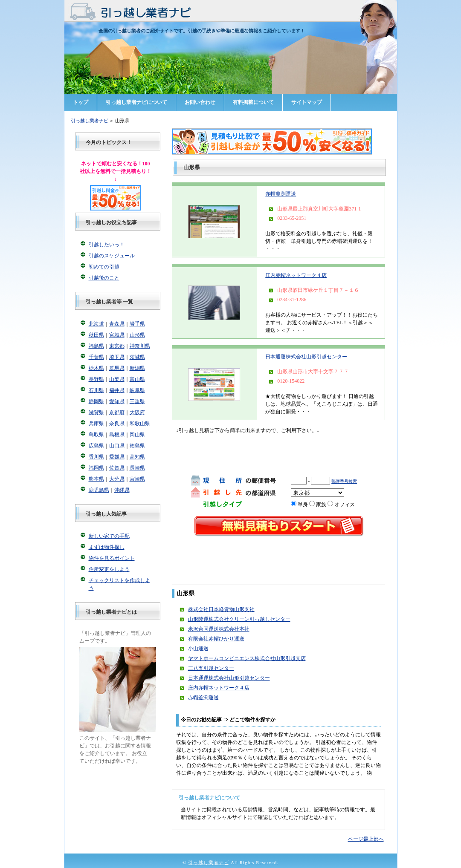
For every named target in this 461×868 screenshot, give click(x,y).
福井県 (117, 390)
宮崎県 (137, 479)
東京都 (117, 346)
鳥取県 (96, 435)
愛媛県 (117, 457)
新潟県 (137, 368)
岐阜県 (137, 390)
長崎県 (137, 468)
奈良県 (117, 424)
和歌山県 (140, 424)
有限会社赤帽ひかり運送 (216, 639)
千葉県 (96, 357)
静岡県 (96, 401)
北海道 (96, 324)
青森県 (117, 324)
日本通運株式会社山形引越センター (306, 357)
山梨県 (117, 379)
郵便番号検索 (344, 481)
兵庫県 (96, 424)
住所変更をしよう (109, 569)
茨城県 (137, 357)
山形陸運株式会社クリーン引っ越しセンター (239, 619)
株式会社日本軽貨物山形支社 (221, 609)
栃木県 (96, 368)
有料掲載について (253, 102)
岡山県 (137, 435)
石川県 (96, 390)
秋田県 (96, 335)
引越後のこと (104, 278)
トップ (81, 102)
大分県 (117, 479)
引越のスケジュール (112, 256)
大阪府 (137, 412)
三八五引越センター (211, 668)
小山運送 (198, 649)
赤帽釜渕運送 (281, 194)
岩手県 (137, 324)
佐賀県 (117, 468)
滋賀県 (96, 412)
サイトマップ (307, 102)
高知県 (137, 457)
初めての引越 (104, 267)
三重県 (137, 401)
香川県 (96, 457)
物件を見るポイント (112, 558)
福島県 (96, 346)
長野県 (96, 379)
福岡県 (96, 468)
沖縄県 (122, 490)
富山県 (137, 379)
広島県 (96, 446)
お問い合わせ (200, 102)
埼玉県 (117, 357)
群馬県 (117, 368)
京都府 (117, 412)
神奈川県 (140, 346)
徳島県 (137, 446)
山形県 (137, 335)
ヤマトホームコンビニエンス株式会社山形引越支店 (247, 658)
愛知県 (117, 401)
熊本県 (96, 479)
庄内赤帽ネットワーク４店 (296, 275)
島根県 (117, 435)
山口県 (117, 446)
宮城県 (117, 335)
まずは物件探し (107, 547)
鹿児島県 (99, 490)
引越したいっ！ (107, 245)
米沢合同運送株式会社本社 (219, 629)
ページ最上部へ (366, 839)
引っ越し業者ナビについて (136, 102)
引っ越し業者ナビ (90, 121)
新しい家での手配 (109, 536)
